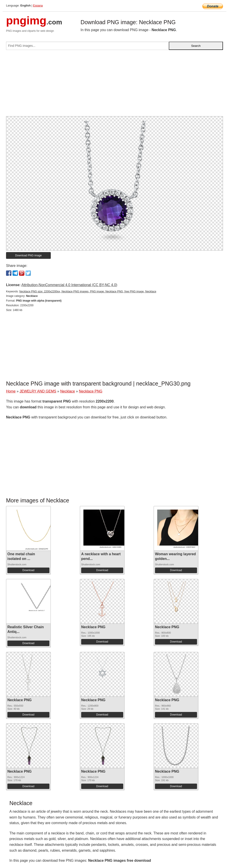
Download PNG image (29, 255)
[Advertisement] (114, 85)
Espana (38, 5)
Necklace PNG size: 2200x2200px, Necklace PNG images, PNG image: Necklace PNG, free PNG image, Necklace (88, 291)
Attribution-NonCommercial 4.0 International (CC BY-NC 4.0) (69, 285)
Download (28, 570)
